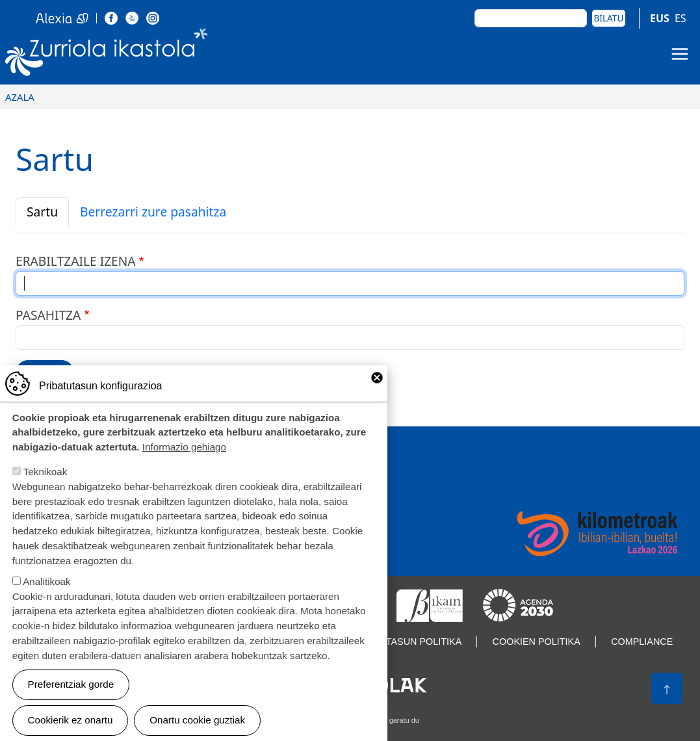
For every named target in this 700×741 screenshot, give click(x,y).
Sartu (42, 212)
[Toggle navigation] (680, 54)
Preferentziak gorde (71, 695)
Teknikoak (45, 483)
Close (377, 388)
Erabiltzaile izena (76, 261)
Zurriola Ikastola (107, 55)
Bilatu (609, 18)
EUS (660, 18)
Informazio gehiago (184, 458)
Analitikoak (46, 592)
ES (681, 18)
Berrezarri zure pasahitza (153, 212)
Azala (20, 97)
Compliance (642, 642)
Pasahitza (48, 315)
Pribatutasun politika (404, 642)
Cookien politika (537, 642)
